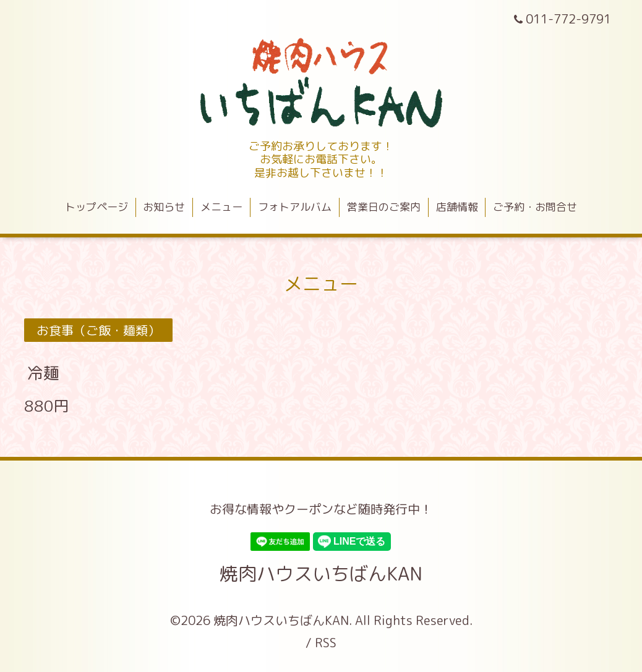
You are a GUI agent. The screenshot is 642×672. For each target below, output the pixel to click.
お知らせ (164, 207)
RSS (326, 642)
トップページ (96, 207)
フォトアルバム (295, 207)
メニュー (221, 207)
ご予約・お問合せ (535, 207)
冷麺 (43, 373)
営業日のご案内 (384, 207)
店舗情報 (457, 207)
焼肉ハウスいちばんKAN (321, 574)
